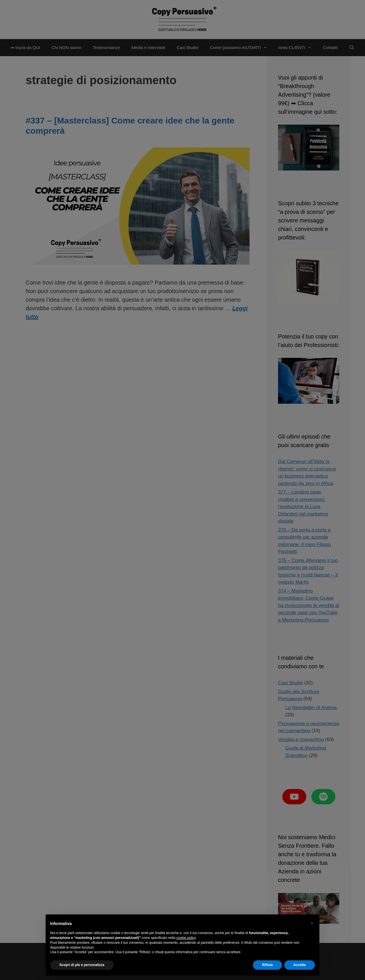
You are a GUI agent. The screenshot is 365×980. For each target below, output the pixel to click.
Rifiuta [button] (267, 965)
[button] (312, 924)
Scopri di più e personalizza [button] (82, 965)
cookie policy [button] (186, 938)
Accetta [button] (300, 965)
